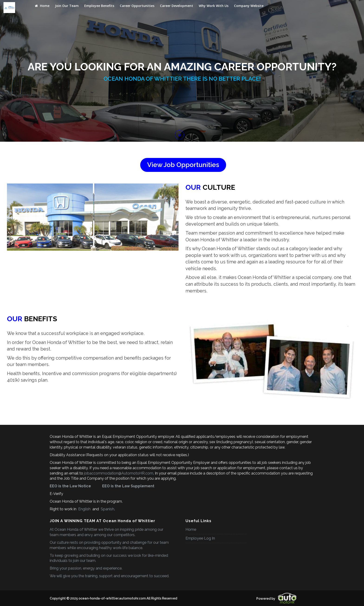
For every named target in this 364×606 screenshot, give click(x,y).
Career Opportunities (137, 6)
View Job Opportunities (183, 165)
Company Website (249, 6)
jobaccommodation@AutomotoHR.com (119, 473)
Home (42, 6)
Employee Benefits (99, 6)
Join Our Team (67, 6)
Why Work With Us (214, 6)
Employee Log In (200, 538)
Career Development (177, 6)
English (84, 509)
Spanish (107, 509)
